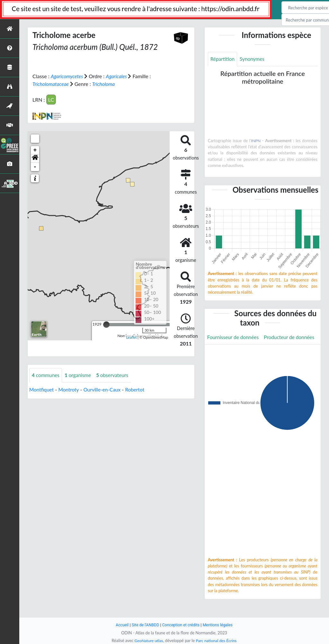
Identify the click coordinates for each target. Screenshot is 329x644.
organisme (80, 375)
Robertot (138, 389)
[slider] (106, 324)
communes (46, 375)
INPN (256, 141)
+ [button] (35, 150)
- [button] (35, 167)
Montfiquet (42, 389)
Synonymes (253, 59)
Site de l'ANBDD (144, 625)
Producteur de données (233, 352)
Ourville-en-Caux (104, 389)
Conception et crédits (181, 625)
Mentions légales (219, 625)
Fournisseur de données (234, 337)
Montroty (70, 389)
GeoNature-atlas (148, 640)
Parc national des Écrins (217, 640)
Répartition (223, 59)
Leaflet (132, 337)
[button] (35, 158)
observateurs (115, 375)
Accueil (120, 625)
